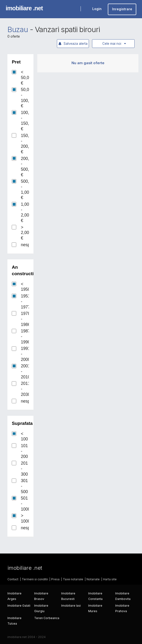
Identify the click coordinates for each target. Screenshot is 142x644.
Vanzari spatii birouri (67, 29)
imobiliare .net (24, 8)
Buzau (18, 29)
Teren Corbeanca (47, 618)
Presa (55, 579)
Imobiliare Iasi (71, 606)
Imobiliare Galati (19, 606)
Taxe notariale (73, 579)
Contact (13, 579)
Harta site (110, 579)
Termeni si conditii (35, 579)
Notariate (93, 579)
